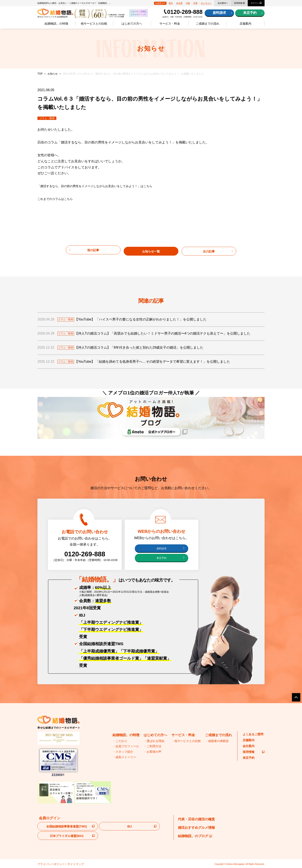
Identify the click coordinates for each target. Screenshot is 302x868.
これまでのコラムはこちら (58, 199)
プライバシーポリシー (48, 863)
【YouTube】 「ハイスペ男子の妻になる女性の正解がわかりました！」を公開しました (145, 318)
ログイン (255, 3)
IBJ (130, 826)
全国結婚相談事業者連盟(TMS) (67, 826)
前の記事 (93, 250)
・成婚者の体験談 (217, 741)
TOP (40, 74)
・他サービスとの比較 (186, 741)
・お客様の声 (152, 752)
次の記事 (209, 250)
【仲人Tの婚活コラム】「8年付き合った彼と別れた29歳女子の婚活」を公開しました (144, 347)
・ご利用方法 (152, 746)
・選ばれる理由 (154, 741)
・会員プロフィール (126, 746)
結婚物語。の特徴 (56, 24)
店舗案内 (245, 24)
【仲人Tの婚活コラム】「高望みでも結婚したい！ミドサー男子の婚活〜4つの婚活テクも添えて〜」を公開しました (167, 333)
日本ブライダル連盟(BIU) (67, 836)
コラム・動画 (47, 118)
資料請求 (219, 13)
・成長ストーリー (124, 757)
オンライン (206, 3)
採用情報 (238, 3)
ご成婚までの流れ (208, 24)
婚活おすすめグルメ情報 (196, 828)
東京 (171, 3)
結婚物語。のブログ (195, 836)
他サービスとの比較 (94, 24)
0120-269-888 (185, 12)
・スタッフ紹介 (123, 752)
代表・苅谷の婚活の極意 (196, 819)
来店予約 (250, 13)
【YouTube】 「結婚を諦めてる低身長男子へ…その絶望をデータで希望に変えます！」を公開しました (157, 361)
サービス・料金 (170, 24)
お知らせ (53, 74)
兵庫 (195, 3)
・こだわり (120, 741)
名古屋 (179, 3)
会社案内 (222, 3)
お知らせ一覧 (151, 250)
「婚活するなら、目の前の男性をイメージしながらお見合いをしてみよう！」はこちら (103, 186)
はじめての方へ (132, 24)
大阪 (188, 3)
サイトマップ (68, 863)
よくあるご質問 (253, 734)
